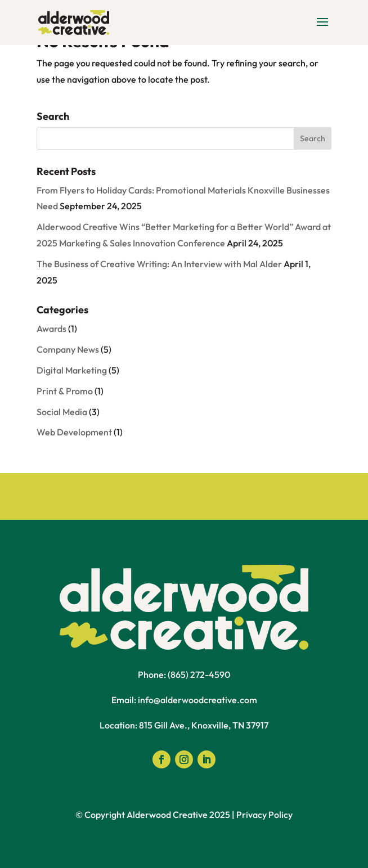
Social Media (62, 412)
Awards (51, 329)
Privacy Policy (264, 815)
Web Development (74, 432)
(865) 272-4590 (199, 674)
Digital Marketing (72, 370)
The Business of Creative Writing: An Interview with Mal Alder (159, 264)
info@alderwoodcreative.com (198, 700)
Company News (68, 349)
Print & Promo (65, 391)
